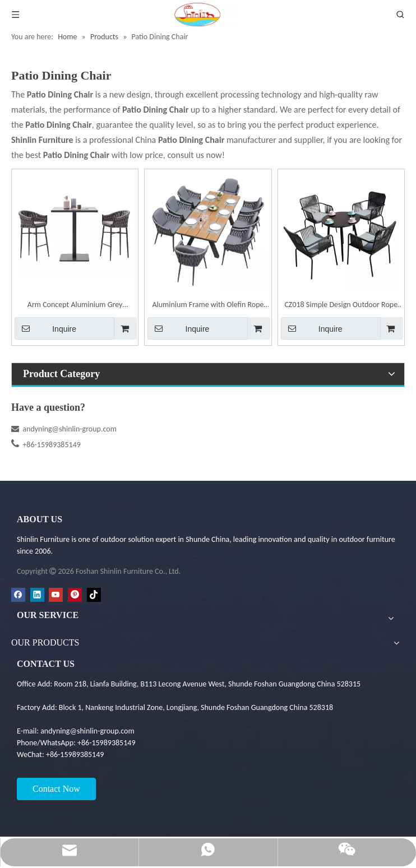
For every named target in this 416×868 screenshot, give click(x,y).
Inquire (45, 328)
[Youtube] (56, 595)
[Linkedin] (37, 595)
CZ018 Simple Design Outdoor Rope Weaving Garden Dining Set (341, 306)
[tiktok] (94, 595)
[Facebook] (18, 595)
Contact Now (56, 789)
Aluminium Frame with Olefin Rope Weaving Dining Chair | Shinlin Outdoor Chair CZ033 (208, 306)
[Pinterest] (75, 595)
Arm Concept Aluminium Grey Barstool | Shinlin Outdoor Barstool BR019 (75, 306)
